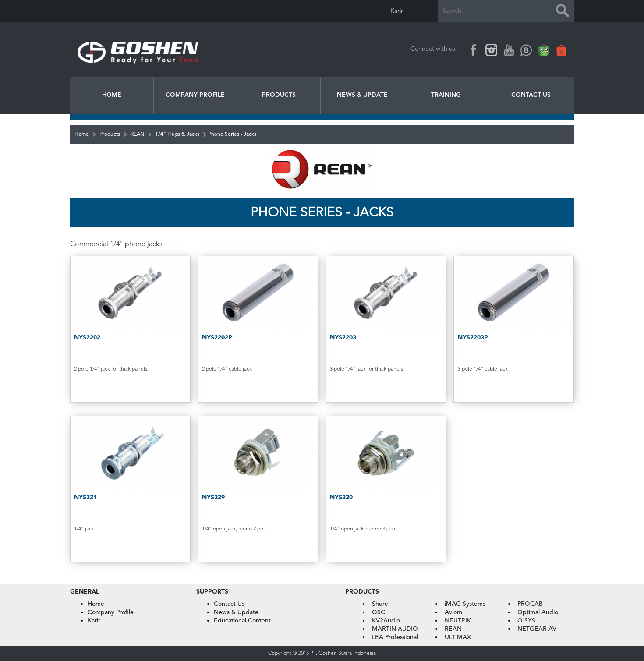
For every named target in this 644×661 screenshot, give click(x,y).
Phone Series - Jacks (232, 134)
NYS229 (213, 498)
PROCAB (530, 604)
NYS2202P (217, 338)
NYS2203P (473, 338)
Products (279, 95)
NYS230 (341, 498)
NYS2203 (343, 338)
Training (446, 95)
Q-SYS (526, 621)
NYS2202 (87, 338)
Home (112, 95)
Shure (380, 604)
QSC (379, 612)
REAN (138, 134)
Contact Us (531, 95)
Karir (397, 11)
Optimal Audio (538, 612)
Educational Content (242, 621)
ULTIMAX (458, 637)
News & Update (362, 95)
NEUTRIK (458, 621)
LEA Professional (395, 637)
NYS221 (85, 498)
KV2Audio (386, 621)
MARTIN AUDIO (395, 629)
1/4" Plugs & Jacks (177, 134)
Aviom (453, 612)
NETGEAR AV (537, 629)
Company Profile (195, 95)
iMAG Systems (465, 604)
